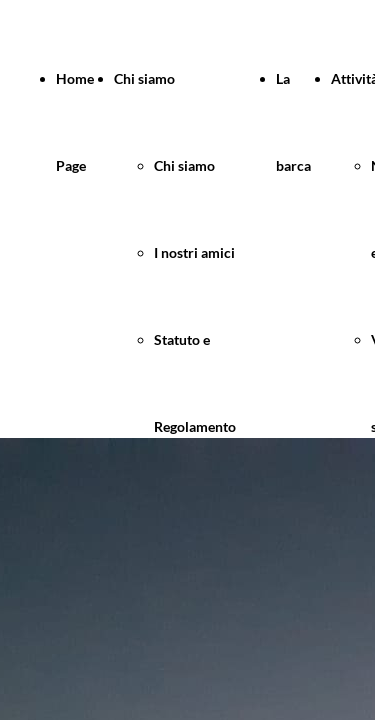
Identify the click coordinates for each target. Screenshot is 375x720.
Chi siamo (144, 78)
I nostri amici (194, 252)
